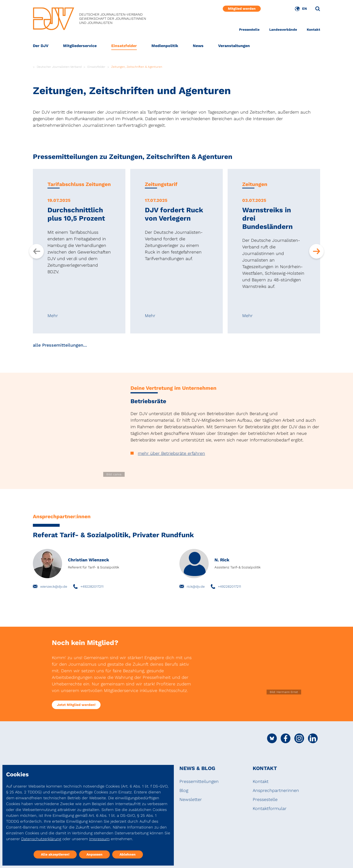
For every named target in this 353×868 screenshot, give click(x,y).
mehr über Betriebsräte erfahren (171, 453)
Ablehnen (128, 854)
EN (304, 9)
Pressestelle (249, 29)
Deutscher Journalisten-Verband (59, 67)
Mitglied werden (242, 9)
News (198, 46)
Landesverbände (283, 29)
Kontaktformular (270, 808)
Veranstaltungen (234, 46)
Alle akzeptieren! (55, 854)
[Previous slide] (37, 251)
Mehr (53, 316)
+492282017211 (92, 586)
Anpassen (94, 854)
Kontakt (313, 29)
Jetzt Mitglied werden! (76, 705)
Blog (184, 790)
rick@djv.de (196, 586)
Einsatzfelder (124, 46)
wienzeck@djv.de (54, 586)
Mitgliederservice (80, 46)
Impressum (99, 839)
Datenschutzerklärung (41, 839)
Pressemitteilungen (199, 781)
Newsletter (191, 799)
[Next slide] (316, 251)
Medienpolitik (165, 46)
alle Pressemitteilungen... (60, 345)
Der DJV (41, 46)
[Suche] (318, 9)
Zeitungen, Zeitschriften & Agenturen (137, 67)
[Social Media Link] (272, 738)
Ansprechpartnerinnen (276, 790)
